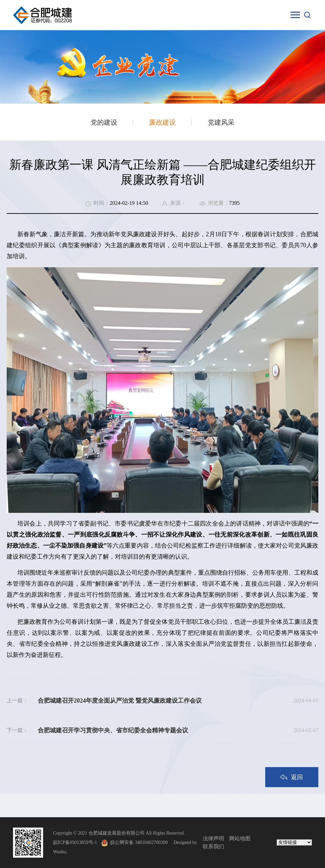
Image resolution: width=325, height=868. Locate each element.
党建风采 (221, 122)
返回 (297, 777)
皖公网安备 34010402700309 (141, 842)
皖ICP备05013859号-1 (75, 842)
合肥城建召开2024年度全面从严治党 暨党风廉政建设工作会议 (120, 701)
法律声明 (213, 838)
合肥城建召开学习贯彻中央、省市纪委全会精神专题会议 (113, 730)
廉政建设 (162, 122)
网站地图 (240, 838)
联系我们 (213, 846)
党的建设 (104, 122)
